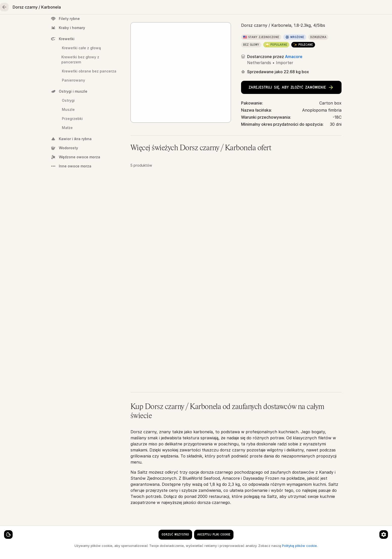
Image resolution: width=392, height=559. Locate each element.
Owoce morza (108, 24)
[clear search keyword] (216, 8)
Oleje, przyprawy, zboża (258, 24)
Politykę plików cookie (74, 549)
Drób (169, 24)
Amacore (294, 98)
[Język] (249, 8)
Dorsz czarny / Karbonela (241, 41)
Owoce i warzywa (205, 24)
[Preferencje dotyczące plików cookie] (99, 530)
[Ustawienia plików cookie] (13, 530)
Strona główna (67, 24)
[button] (236, 232)
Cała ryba (202, 41)
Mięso (142, 24)
